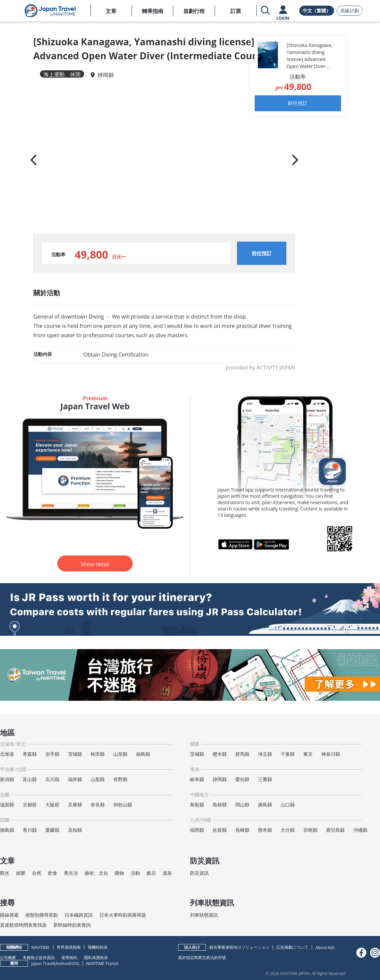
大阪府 (52, 805)
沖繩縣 (360, 830)
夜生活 (71, 873)
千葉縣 (288, 754)
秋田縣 (98, 754)
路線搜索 (9, 915)
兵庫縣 (75, 805)
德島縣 (7, 830)
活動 (135, 873)
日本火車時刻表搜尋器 (123, 915)
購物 (119, 873)
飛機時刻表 (98, 947)
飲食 (53, 873)
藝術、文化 (96, 873)
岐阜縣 (197, 779)
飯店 (151, 873)
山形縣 (120, 754)
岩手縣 (52, 754)
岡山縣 (242, 805)
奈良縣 (98, 805)
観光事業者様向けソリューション (239, 947)
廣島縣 (265, 805)
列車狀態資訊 (204, 915)
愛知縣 (242, 779)
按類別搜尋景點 (42, 915)
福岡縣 (197, 830)
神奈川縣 (331, 754)
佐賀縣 (220, 830)
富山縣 (30, 779)
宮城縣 (75, 754)
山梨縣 (98, 779)
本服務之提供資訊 (39, 957)
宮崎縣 (310, 830)
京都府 (30, 805)
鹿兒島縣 (335, 830)
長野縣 (120, 779)
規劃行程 (194, 11)
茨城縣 (197, 754)
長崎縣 (242, 830)
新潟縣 (7, 779)
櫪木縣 (220, 754)
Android (63, 964)
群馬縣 (242, 754)
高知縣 (75, 830)
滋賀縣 (7, 805)
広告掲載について (292, 947)
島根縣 (220, 805)
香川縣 (30, 830)
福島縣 (143, 754)
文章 (111, 11)
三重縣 (265, 779)
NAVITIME (40, 948)
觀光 (5, 873)
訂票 (236, 11)
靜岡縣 (106, 75)
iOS (75, 964)
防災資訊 (199, 873)
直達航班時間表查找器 (23, 925)
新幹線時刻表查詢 (72, 925)
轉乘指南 (153, 11)
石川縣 (52, 779)
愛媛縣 (52, 830)
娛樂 (21, 873)
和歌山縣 (123, 805)
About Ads (325, 948)
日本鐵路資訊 (79, 915)
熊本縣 (265, 830)
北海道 (7, 754)
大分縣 (288, 830)
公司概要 (8, 957)
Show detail (95, 564)
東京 (308, 754)
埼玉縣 (265, 754)
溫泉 (167, 873)
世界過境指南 (69, 947)
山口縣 (288, 805)
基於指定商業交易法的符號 (202, 957)
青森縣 (30, 754)
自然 (37, 873)
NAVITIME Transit (102, 964)
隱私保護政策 (96, 957)
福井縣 (75, 779)
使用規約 (69, 957)
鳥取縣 (197, 805)
